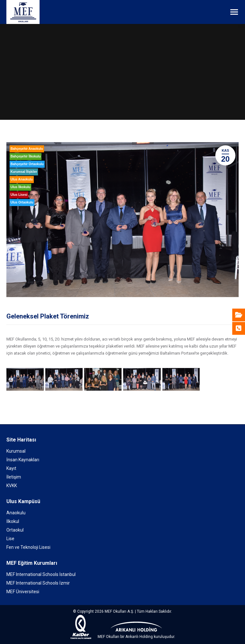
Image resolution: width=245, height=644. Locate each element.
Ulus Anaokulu (22, 179)
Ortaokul (15, 530)
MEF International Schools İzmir (38, 583)
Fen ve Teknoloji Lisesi (28, 547)
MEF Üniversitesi (23, 592)
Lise (10, 539)
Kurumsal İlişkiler (24, 172)
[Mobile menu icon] (234, 12)
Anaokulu (16, 513)
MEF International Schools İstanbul (41, 574)
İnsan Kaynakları (23, 460)
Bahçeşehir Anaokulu (27, 149)
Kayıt (11, 468)
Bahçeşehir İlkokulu (26, 156)
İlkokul (13, 521)
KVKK (12, 486)
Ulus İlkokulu (20, 187)
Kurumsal (16, 451)
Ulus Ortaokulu (22, 202)
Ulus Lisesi (19, 195)
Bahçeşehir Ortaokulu (27, 164)
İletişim (14, 477)
